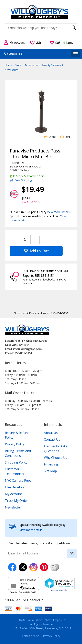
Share (50, 137)
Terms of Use (31, 636)
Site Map (50, 471)
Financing (51, 464)
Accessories (31, 65)
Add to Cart (36, 251)
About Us (51, 433)
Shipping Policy (16, 462)
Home (8, 65)
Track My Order (16, 501)
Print (65, 137)
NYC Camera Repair (19, 480)
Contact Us (52, 439)
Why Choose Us (56, 458)
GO (72, 553)
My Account (13, 494)
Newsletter (13, 507)
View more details (58, 212)
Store (18, 65)
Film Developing (17, 487)
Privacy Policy (15, 444)
